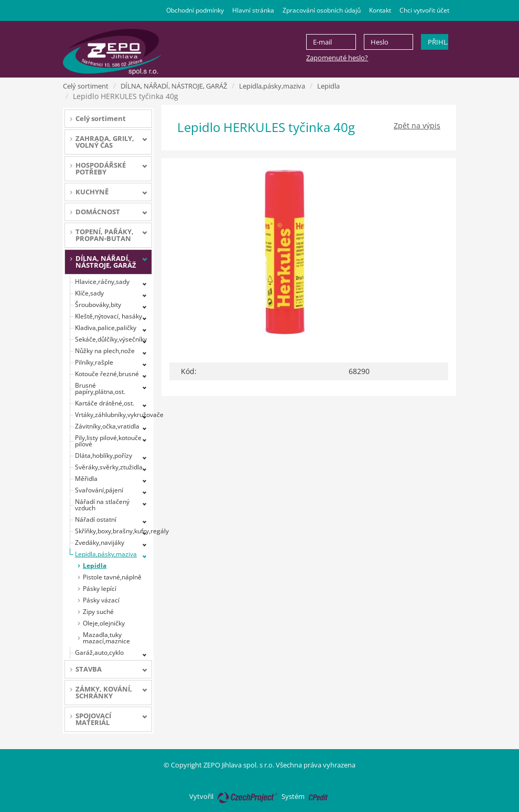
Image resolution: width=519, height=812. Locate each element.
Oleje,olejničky (104, 623)
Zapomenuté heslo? (337, 58)
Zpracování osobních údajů (322, 10)
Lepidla (328, 86)
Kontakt (380, 10)
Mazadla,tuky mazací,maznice (106, 638)
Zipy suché (98, 612)
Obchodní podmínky (195, 10)
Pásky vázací (101, 600)
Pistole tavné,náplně (112, 577)
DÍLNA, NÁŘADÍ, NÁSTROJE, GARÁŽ (174, 86)
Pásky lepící (100, 589)
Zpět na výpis (417, 125)
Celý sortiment (86, 86)
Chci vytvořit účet (424, 10)
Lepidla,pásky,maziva (272, 86)
